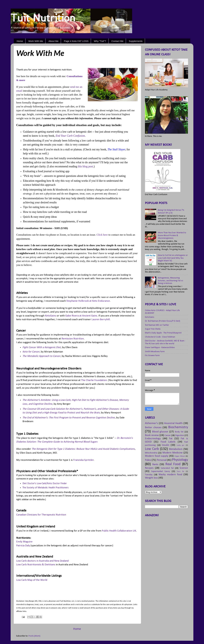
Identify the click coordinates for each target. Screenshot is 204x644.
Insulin (165, 445)
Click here (102, 235)
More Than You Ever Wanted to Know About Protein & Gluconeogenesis (172, 235)
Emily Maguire (24, 542)
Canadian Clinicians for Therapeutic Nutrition (41, 515)
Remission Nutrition (73, 339)
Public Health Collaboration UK (119, 531)
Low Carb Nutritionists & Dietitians (36, 565)
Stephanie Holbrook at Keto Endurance (88, 301)
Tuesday (149, 475)
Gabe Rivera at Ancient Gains (81, 316)
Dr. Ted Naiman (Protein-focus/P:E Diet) (163, 321)
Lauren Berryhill (101, 320)
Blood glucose (160, 432)
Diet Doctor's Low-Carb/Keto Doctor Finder (45, 484)
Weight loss (151, 478)
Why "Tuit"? (100, 41)
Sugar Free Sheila (153, 329)
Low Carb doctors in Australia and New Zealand (42, 561)
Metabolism (176, 449)
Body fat (179, 432)
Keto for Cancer (31, 352)
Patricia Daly (23, 546)
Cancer (168, 435)
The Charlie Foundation (94, 380)
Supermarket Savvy (161, 471)
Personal (162, 460)
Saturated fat (167, 468)
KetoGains (51, 316)
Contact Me (117, 41)
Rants (155, 464)
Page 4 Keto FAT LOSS (76, 41)
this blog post (86, 166)
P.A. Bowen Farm (152, 356)
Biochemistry (178, 427)
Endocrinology (153, 439)
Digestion (180, 435)
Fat (171, 439)
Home (20, 41)
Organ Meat (180, 456)
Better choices (153, 427)
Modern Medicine (173, 453)
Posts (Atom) (34, 636)
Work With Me (36, 41)
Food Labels (168, 442)
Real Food (173, 464)
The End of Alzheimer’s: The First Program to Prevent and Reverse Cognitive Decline (69, 418)
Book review (152, 435)
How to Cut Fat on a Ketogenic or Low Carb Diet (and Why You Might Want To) (173, 258)
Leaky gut (181, 445)
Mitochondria (151, 453)
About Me (53, 41)
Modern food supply (157, 456)
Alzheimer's (151, 423)
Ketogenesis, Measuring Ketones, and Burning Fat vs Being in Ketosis (170, 281)
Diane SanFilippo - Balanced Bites (160, 348)
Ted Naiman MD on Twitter (157, 325)
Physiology (180, 460)
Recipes (149, 468)
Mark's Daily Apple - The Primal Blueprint (163, 333)
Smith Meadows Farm (155, 352)
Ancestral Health (173, 423)
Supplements (136, 41)
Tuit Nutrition (43, 18)
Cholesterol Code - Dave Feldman (160, 337)
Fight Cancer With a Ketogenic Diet (42, 347)
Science (184, 468)
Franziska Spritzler (83, 460)
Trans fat (180, 472)
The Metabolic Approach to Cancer (41, 356)
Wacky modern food (170, 475)
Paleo (148, 460)
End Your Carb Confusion (70, 136)
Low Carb (152, 449)
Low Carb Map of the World (32, 580)
